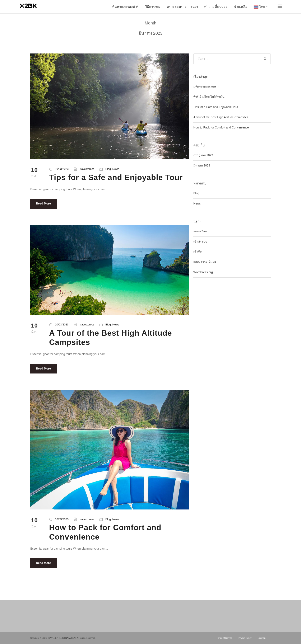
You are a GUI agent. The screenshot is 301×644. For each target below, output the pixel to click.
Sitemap (262, 638)
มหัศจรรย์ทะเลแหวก (206, 86)
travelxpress (87, 169)
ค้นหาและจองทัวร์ (126, 7)
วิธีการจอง (153, 7)
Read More (43, 203)
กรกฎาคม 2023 (203, 155)
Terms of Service (224, 638)
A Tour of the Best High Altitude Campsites (221, 117)
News (116, 169)
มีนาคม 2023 (202, 165)
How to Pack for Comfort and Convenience (221, 127)
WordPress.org (203, 272)
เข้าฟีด (198, 252)
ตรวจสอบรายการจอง (182, 7)
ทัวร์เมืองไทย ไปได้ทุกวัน (209, 97)
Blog (108, 169)
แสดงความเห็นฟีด (205, 262)
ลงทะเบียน (200, 231)
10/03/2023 (62, 169)
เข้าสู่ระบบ (200, 241)
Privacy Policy (245, 638)
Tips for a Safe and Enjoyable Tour (116, 177)
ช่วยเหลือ (240, 7)
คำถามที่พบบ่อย (216, 7)
